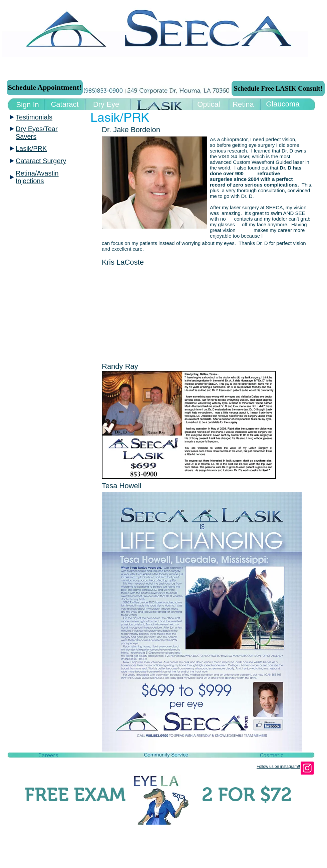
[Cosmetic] (272, 756)
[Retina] (243, 105)
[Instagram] (307, 768)
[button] (48, 756)
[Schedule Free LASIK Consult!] (278, 88)
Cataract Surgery (41, 161)
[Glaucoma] (283, 104)
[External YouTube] (182, 313)
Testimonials (34, 117)
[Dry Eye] (106, 105)
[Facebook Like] (51, 778)
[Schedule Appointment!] (45, 87)
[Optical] (209, 105)
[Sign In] (28, 105)
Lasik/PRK (31, 149)
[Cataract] (65, 105)
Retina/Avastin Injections (37, 177)
